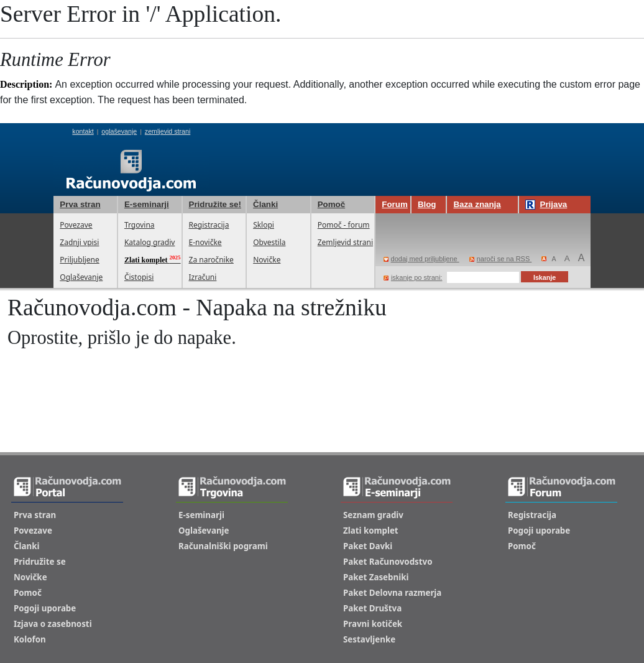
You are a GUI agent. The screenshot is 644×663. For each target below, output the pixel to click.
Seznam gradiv (373, 515)
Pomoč (331, 204)
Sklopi (264, 225)
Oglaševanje (81, 277)
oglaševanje (119, 131)
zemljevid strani (168, 131)
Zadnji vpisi (79, 242)
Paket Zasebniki (376, 577)
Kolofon (30, 639)
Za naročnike (211, 260)
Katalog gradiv (149, 242)
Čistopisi (139, 277)
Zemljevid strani (345, 242)
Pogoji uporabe (45, 608)
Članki (265, 204)
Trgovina (140, 225)
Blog (427, 204)
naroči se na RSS (501, 259)
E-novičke (205, 242)
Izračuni (203, 277)
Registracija (209, 225)
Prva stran (80, 204)
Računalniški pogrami (223, 546)
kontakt (83, 131)
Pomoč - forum (344, 225)
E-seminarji (147, 204)
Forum (394, 204)
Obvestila (269, 242)
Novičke (267, 260)
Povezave (76, 225)
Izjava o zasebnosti (53, 624)
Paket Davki (368, 546)
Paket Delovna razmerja (392, 593)
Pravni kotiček (373, 624)
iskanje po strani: (413, 277)
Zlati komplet (371, 531)
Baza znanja (477, 204)
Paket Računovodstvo (388, 562)
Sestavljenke (369, 639)
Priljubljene (79, 260)
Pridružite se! (215, 204)
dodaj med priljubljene (421, 259)
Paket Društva (372, 608)
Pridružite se (40, 562)
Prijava (546, 205)
